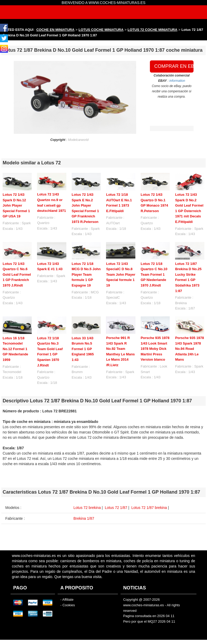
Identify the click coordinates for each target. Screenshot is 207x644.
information (177, 81)
